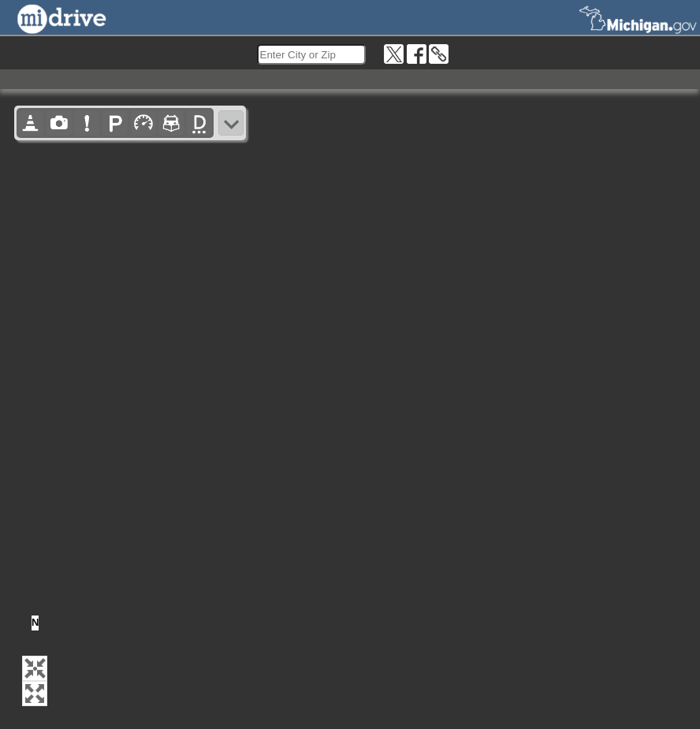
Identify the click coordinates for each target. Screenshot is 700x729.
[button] (35, 668)
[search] (311, 54)
